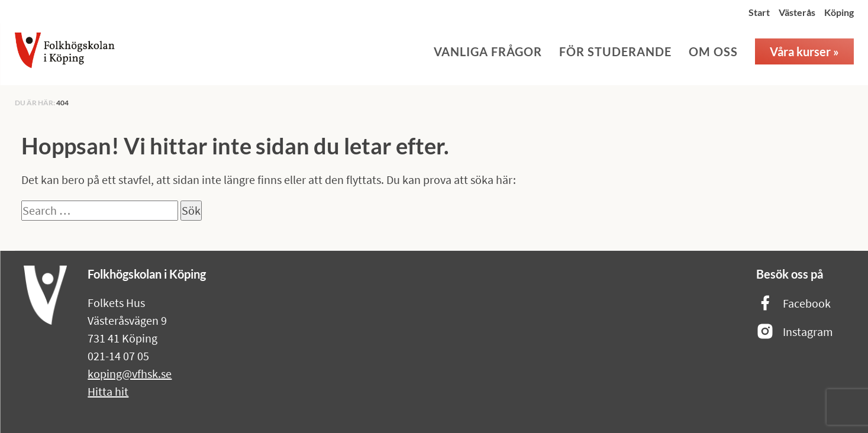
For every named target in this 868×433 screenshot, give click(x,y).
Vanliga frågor (488, 51)
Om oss (713, 51)
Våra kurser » (804, 51)
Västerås (797, 12)
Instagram (795, 332)
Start (759, 12)
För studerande (615, 51)
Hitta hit (108, 391)
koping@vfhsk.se (130, 374)
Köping (839, 12)
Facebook (793, 304)
